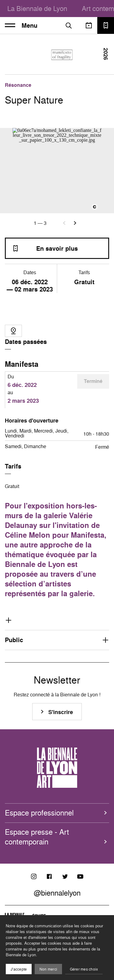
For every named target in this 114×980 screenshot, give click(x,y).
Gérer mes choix (84, 969)
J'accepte (19, 969)
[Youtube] (80, 876)
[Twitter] (65, 876)
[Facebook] (49, 876)
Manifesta (22, 364)
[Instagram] (34, 876)
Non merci (48, 969)
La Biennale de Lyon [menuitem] (37, 8)
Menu (21, 26)
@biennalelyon (57, 893)
